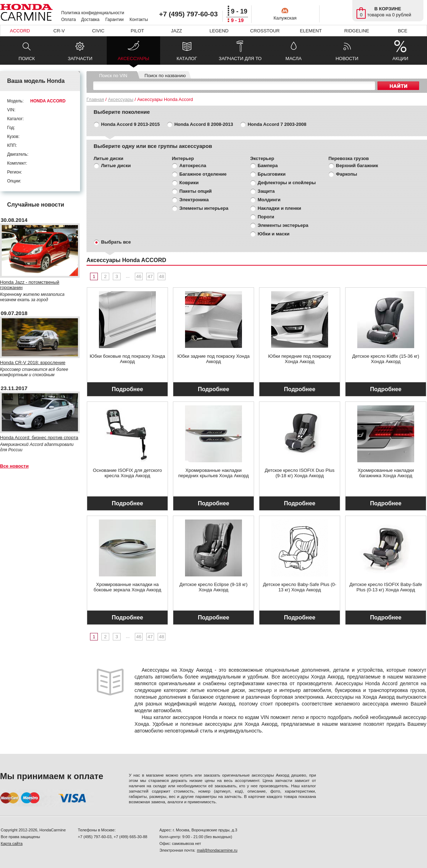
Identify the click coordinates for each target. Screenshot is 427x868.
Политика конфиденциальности (93, 13)
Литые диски (116, 166)
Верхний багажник (357, 166)
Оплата (68, 20)
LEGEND (219, 31)
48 (162, 276)
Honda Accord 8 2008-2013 (204, 124)
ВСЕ (402, 31)
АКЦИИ (400, 58)
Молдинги (269, 200)
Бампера (268, 166)
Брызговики (272, 174)
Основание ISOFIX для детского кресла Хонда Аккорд (127, 473)
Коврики (189, 183)
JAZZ (176, 31)
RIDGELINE (357, 31)
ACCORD (20, 31)
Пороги (266, 217)
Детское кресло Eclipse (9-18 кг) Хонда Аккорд (213, 587)
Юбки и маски (274, 234)
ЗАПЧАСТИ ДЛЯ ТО (240, 58)
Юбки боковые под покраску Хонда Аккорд (127, 359)
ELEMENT (311, 31)
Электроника (194, 200)
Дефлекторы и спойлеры (287, 183)
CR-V (59, 31)
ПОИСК (27, 58)
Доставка (90, 20)
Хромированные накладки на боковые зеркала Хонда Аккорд (127, 587)
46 (139, 276)
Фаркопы (347, 174)
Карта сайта (12, 843)
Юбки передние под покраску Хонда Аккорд (300, 359)
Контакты (139, 20)
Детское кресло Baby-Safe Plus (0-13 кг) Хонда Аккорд (300, 587)
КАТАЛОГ (187, 58)
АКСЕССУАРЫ (134, 60)
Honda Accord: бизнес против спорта (39, 438)
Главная (95, 99)
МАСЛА (293, 58)
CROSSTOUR (265, 31)
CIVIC (98, 31)
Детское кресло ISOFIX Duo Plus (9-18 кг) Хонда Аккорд (300, 473)
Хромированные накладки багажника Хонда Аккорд (386, 473)
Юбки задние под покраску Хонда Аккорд (214, 359)
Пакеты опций (196, 191)
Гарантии (114, 20)
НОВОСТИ (347, 58)
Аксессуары (120, 99)
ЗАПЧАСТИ (80, 58)
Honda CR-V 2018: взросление (33, 363)
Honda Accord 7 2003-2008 (277, 124)
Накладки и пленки (279, 208)
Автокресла (193, 166)
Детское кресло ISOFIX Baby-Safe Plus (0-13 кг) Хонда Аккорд (386, 587)
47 (150, 276)
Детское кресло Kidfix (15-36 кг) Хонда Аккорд (386, 359)
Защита (266, 191)
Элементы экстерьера (283, 225)
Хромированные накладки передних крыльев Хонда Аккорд (213, 473)
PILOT (137, 31)
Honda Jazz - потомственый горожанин (30, 285)
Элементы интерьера (204, 208)
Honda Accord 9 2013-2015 (130, 124)
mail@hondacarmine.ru (217, 850)
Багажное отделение (203, 174)
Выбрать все (116, 242)
